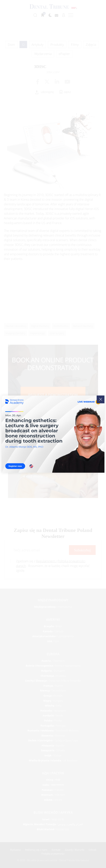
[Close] (101, 399)
